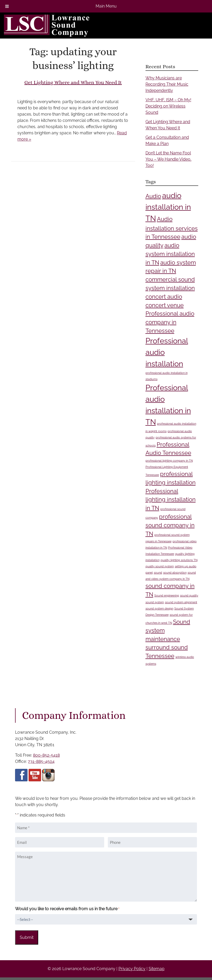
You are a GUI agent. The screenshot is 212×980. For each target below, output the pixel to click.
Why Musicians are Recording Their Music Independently (167, 84)
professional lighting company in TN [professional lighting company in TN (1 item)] (169, 461)
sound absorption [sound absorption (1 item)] (175, 573)
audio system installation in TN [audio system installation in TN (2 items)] (170, 254)
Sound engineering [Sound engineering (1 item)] (167, 595)
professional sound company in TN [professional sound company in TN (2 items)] (170, 525)
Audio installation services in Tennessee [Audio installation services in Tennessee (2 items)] (172, 228)
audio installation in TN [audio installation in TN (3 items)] (168, 207)
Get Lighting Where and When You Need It (73, 82)
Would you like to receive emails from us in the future (67, 909)
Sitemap (157, 969)
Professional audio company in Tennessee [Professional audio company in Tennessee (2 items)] (170, 322)
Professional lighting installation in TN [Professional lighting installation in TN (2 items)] (171, 500)
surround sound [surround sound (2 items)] (167, 647)
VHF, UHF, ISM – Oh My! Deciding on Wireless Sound (168, 106)
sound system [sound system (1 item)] (155, 602)
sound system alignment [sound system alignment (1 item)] (181, 602)
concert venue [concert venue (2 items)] (165, 305)
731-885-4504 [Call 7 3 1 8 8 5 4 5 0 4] (41, 761)
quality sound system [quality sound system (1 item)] (160, 566)
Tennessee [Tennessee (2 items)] (160, 656)
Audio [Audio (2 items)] (153, 196)
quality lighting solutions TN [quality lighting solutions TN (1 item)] (179, 560)
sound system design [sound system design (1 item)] (159, 608)
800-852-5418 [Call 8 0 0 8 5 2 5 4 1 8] (46, 755)
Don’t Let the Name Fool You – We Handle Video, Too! (168, 159)
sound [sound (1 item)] (158, 573)
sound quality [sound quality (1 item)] (189, 595)
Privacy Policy (132, 969)
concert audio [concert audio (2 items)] (164, 297)
